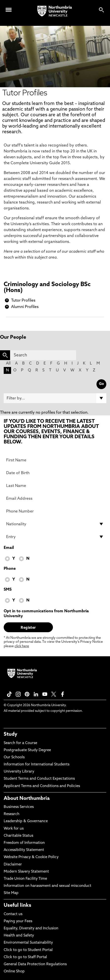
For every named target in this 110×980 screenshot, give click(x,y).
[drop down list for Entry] (55, 537)
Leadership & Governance (26, 821)
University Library (19, 772)
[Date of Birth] (55, 473)
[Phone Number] (55, 511)
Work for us (14, 829)
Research (12, 814)
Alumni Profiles (25, 307)
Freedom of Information (24, 843)
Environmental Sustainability (28, 943)
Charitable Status (18, 836)
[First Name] (55, 460)
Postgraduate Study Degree (27, 750)
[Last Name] (55, 486)
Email (9, 548)
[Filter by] (55, 398)
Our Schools (14, 757)
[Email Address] (55, 498)
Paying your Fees (18, 921)
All (8, 364)
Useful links (17, 906)
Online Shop (14, 972)
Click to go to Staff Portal (25, 957)
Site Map (11, 893)
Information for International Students (37, 765)
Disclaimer (13, 865)
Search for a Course (20, 743)
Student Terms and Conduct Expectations (39, 779)
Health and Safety (19, 936)
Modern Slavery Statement (26, 872)
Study (10, 734)
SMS (8, 590)
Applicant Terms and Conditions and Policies (42, 786)
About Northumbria (27, 799)
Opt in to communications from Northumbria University (46, 614)
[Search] (43, 355)
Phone (10, 569)
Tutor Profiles (23, 301)
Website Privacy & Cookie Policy (31, 857)
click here (22, 646)
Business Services (19, 807)
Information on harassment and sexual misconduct (47, 886)
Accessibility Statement (24, 850)
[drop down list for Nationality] (55, 524)
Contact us (13, 914)
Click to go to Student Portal (28, 950)
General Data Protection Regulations (35, 964)
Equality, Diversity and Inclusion (31, 929)
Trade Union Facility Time (25, 879)
